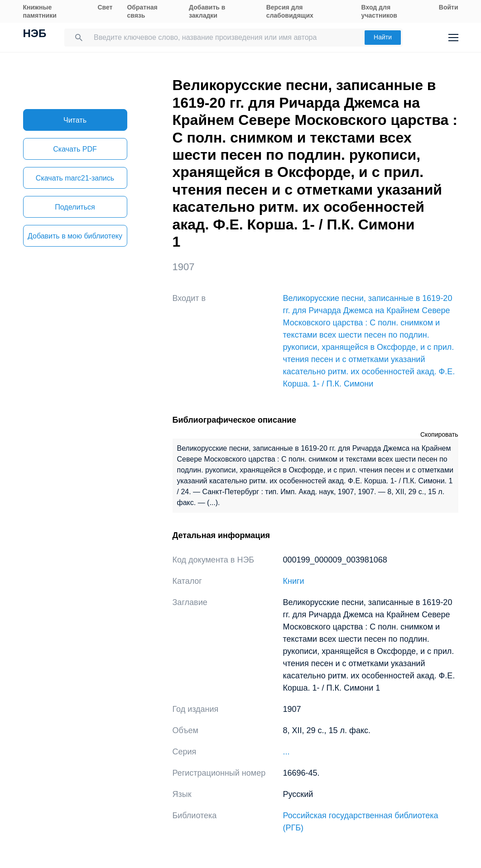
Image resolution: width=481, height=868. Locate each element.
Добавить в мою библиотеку (75, 236)
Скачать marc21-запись (75, 178)
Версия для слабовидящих (290, 11)
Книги (294, 581)
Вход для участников (379, 11)
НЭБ (35, 34)
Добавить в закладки (207, 11)
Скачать (75, 149)
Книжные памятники (40, 11)
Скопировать (439, 434)
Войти (449, 7)
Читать (75, 120)
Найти (383, 37)
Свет (105, 7)
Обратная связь (142, 11)
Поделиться (75, 207)
